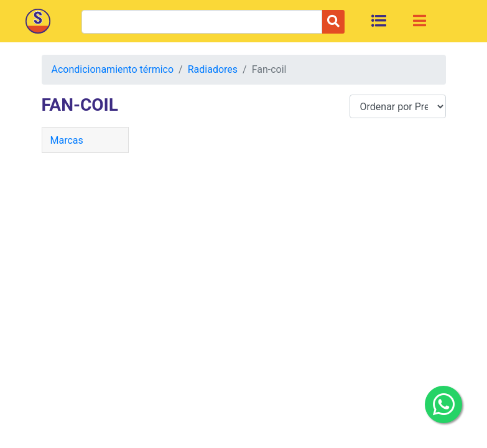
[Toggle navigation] (420, 21)
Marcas (67, 140)
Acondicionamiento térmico (113, 69)
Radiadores (213, 69)
